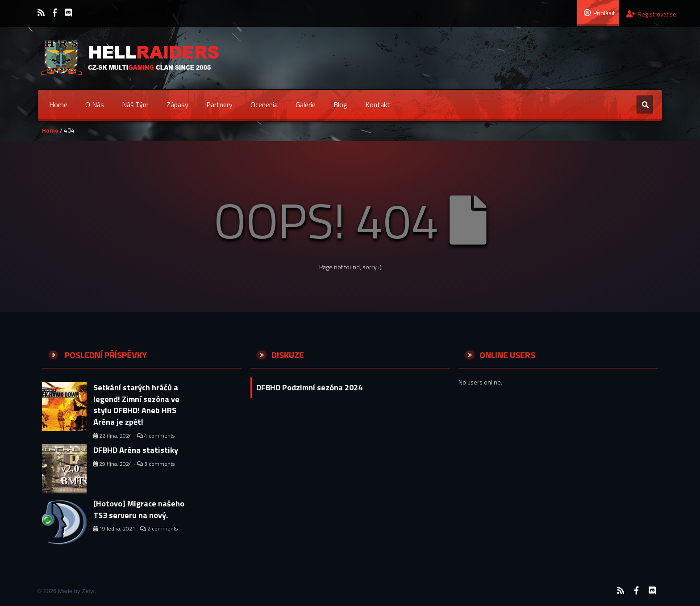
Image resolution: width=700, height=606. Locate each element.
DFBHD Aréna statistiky (136, 450)
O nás (95, 104)
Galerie (306, 104)
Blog (340, 104)
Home (58, 104)
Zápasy (177, 104)
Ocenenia (264, 104)
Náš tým (135, 104)
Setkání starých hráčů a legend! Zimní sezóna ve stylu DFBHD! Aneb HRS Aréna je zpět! (136, 405)
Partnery (219, 104)
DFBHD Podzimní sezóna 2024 (309, 387)
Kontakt (378, 104)
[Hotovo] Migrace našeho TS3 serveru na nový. (139, 509)
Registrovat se (651, 14)
